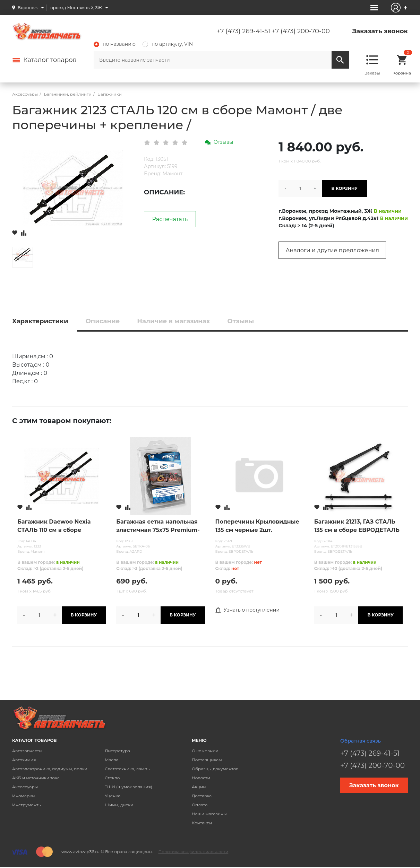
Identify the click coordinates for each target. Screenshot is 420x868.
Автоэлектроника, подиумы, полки (50, 769)
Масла (112, 760)
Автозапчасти (27, 751)
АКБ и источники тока (36, 778)
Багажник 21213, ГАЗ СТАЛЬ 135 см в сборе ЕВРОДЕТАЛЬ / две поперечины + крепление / (357, 526)
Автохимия (24, 760)
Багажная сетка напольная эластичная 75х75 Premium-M (158, 526)
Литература (117, 751)
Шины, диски (119, 805)
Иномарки (24, 796)
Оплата (200, 805)
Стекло (112, 778)
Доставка (202, 796)
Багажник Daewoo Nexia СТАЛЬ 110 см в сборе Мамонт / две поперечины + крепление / (60, 526)
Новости (201, 778)
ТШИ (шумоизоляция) (128, 787)
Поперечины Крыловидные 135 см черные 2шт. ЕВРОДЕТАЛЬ (257, 526)
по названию (115, 44)
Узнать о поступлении (248, 610)
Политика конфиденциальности (193, 852)
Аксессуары (25, 787)
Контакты (202, 823)
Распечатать (170, 219)
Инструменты (27, 805)
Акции (199, 787)
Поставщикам (207, 760)
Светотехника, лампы (128, 769)
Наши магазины (209, 814)
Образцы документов (215, 769)
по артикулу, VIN (168, 44)
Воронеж (28, 7)
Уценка (113, 796)
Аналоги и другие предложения (332, 250)
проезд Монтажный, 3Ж (76, 7)
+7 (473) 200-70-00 (301, 31)
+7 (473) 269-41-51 (243, 31)
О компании (205, 751)
